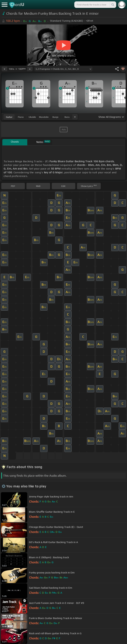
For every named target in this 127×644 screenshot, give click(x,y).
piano (21, 117)
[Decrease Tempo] (4, 69)
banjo (55, 117)
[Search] (113, 5)
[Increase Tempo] (30, 69)
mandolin (44, 117)
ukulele (32, 117)
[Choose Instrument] (75, 117)
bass (67, 117)
